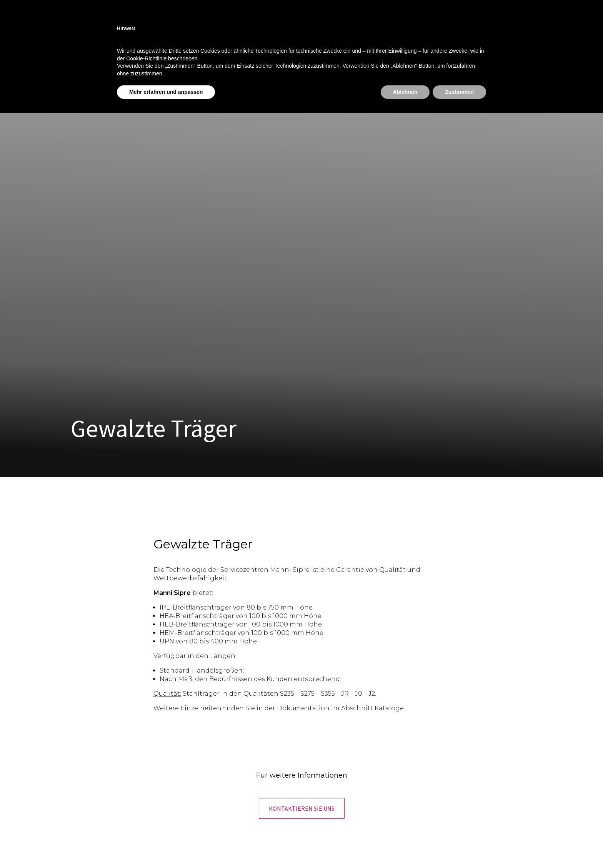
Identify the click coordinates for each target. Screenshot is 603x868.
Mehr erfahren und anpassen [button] (166, 92)
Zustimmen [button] (459, 92)
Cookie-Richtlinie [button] (146, 58)
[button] (302, 808)
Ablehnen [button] (405, 92)
